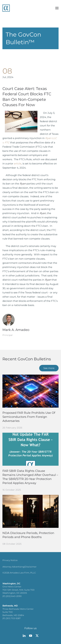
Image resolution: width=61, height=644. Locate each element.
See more (49, 368)
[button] (57, 8)
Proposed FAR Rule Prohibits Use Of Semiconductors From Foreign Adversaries (29, 417)
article (18, 164)
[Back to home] (6, 8)
